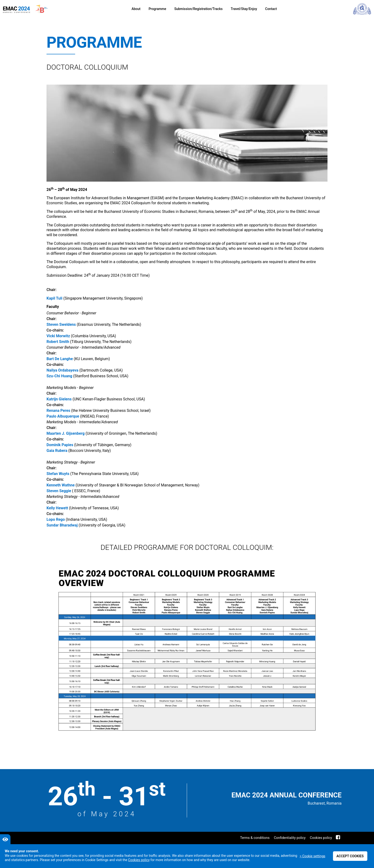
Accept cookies (350, 856)
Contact (271, 9)
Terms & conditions (255, 838)
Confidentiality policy (290, 838)
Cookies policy (321, 838)
